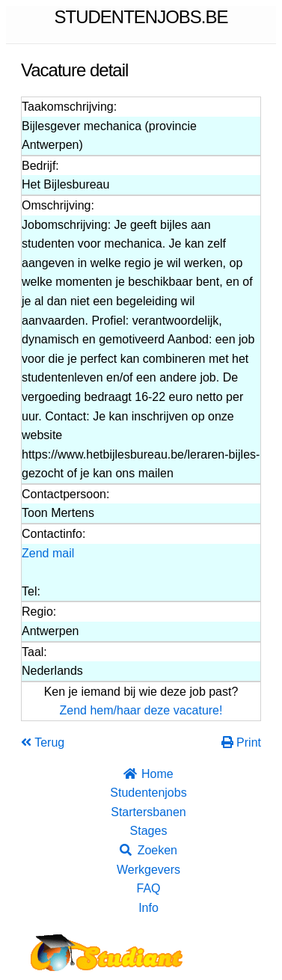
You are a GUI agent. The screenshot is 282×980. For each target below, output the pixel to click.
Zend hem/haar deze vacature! (141, 710)
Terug (43, 742)
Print (241, 742)
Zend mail (48, 553)
